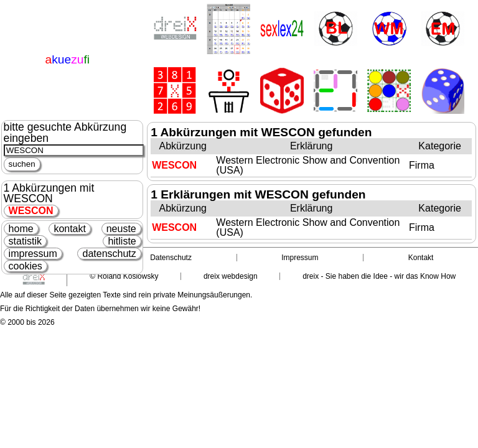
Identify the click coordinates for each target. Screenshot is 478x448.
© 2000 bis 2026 (27, 322)
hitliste (122, 241)
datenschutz (109, 254)
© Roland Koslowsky (124, 276)
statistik (25, 241)
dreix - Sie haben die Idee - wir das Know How (379, 276)
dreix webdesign (231, 276)
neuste (121, 229)
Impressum (300, 258)
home (21, 229)
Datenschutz (171, 258)
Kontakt (421, 258)
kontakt (70, 229)
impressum (33, 254)
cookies (26, 266)
